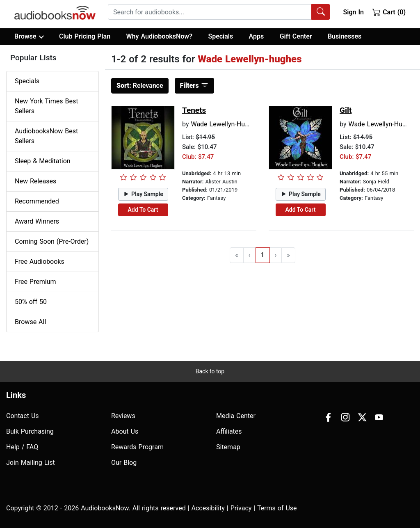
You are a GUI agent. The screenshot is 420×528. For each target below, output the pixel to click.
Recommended (37, 201)
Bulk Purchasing (30, 431)
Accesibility (208, 508)
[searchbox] (210, 12)
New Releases (35, 181)
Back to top (210, 371)
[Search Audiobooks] (321, 12)
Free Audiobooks (40, 262)
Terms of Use (277, 508)
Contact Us (23, 416)
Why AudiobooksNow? (159, 36)
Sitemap (228, 447)
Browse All (30, 322)
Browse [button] (29, 37)
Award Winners (37, 221)
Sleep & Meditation (43, 161)
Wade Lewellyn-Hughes (225, 124)
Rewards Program (137, 447)
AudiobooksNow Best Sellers (46, 136)
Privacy (241, 508)
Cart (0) (389, 12)
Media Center (236, 416)
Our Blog (124, 463)
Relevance (140, 86)
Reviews (123, 416)
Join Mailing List (31, 463)
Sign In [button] (353, 12)
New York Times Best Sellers (46, 106)
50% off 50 (31, 302)
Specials (220, 36)
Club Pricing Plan (85, 36)
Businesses (345, 36)
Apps (257, 36)
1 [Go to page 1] (263, 255)
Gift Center (296, 36)
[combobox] (219, 12)
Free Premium (35, 282)
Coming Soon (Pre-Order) (52, 241)
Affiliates (229, 431)
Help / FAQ (22, 447)
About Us (125, 431)
